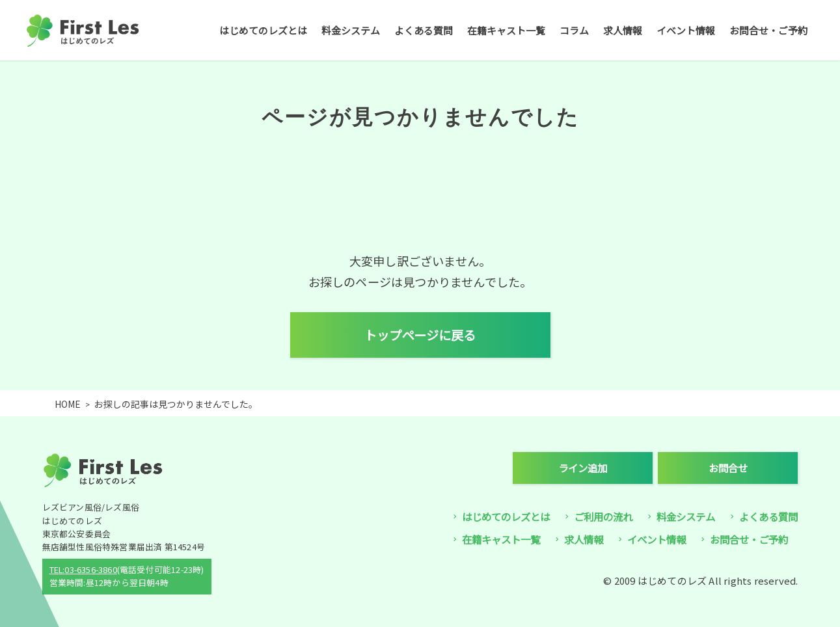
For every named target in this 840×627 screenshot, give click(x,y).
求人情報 (623, 30)
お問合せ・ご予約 (768, 30)
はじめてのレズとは (263, 30)
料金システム (351, 30)
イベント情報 (686, 30)
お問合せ (728, 468)
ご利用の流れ (603, 517)
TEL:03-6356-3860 (83, 569)
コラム (574, 30)
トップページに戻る (420, 335)
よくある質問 (424, 30)
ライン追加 (583, 468)
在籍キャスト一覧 (506, 30)
